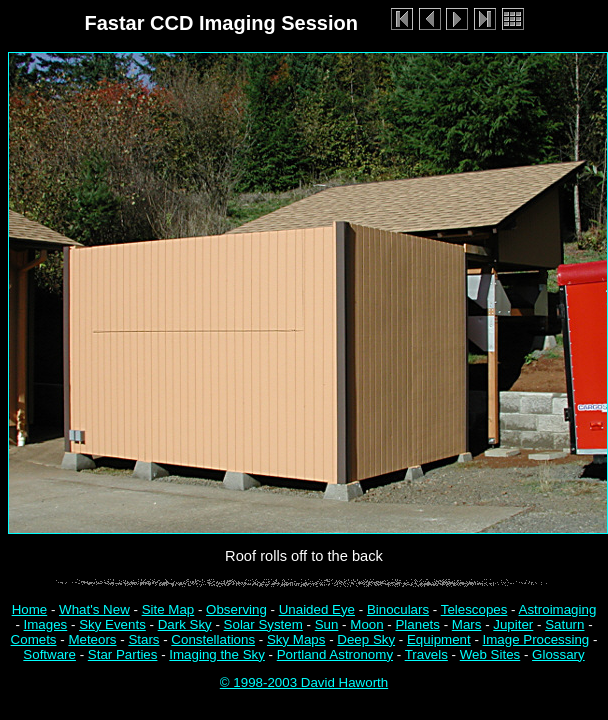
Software (49, 654)
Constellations (213, 639)
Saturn (564, 624)
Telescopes (474, 609)
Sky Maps (296, 639)
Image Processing (536, 639)
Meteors (92, 639)
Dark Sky (185, 624)
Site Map (168, 609)
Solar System (263, 624)
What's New (94, 609)
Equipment (439, 639)
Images (46, 624)
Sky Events (112, 624)
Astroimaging (558, 609)
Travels (426, 654)
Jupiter (513, 624)
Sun (327, 624)
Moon (366, 624)
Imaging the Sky (217, 654)
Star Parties (123, 654)
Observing (236, 609)
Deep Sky (366, 639)
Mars (467, 624)
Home (30, 609)
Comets (34, 639)
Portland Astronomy (335, 654)
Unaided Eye (317, 609)
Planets (417, 624)
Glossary (558, 654)
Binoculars (398, 609)
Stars (143, 639)
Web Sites (490, 654)
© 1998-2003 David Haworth (304, 682)
